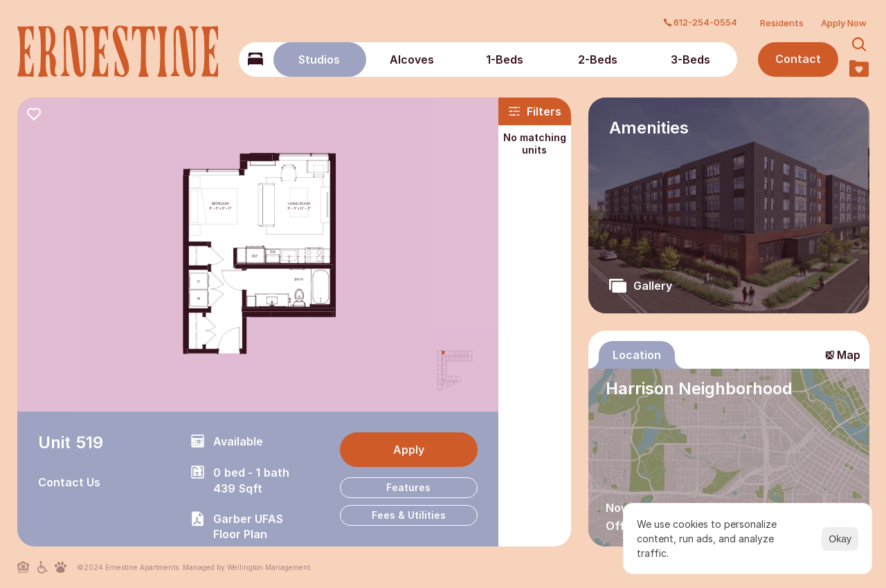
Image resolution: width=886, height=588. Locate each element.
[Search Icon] (859, 45)
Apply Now (844, 23)
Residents (782, 23)
